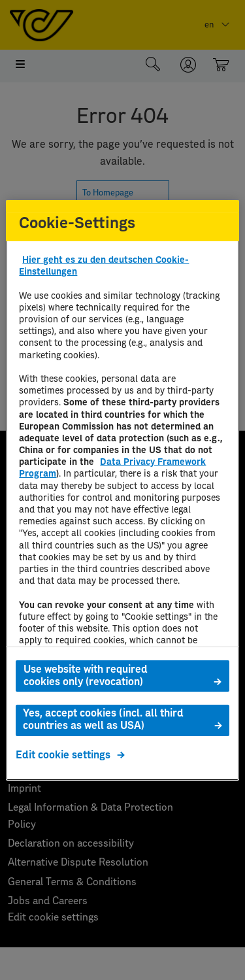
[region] (122, 490)
